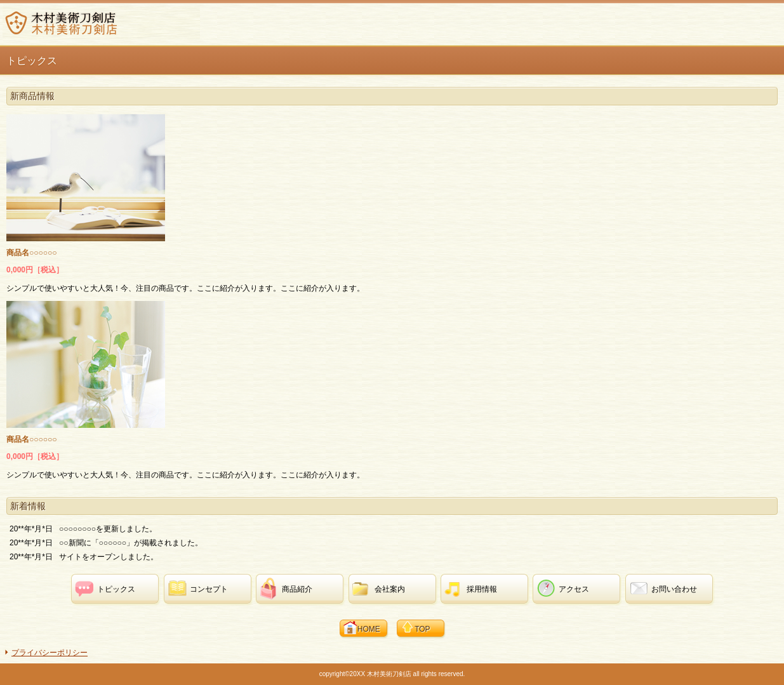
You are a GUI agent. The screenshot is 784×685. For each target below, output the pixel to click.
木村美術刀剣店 (101, 23)
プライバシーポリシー (50, 653)
